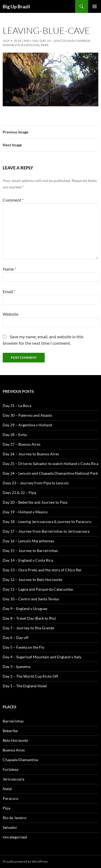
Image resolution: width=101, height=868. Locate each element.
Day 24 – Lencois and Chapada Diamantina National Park (46, 43)
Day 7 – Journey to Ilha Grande (28, 628)
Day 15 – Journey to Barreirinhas (30, 551)
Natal (7, 789)
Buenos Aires (14, 750)
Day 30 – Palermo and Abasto (27, 415)
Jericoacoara (13, 779)
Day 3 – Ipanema (17, 667)
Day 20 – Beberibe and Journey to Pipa (35, 502)
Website (11, 314)
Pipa (6, 808)
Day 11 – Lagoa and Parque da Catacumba (38, 589)
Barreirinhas (13, 721)
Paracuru (11, 798)
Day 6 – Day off (16, 638)
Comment (13, 200)
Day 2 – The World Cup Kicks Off (30, 676)
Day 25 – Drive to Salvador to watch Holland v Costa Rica (50, 464)
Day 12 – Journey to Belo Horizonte (32, 580)
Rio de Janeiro (15, 818)
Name (9, 269)
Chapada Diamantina (20, 760)
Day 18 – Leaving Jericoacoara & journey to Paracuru (47, 522)
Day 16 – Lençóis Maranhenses (28, 541)
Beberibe (10, 731)
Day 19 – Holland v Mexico (25, 512)
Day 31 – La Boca (17, 406)
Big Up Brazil (16, 6)
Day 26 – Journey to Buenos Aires (31, 454)
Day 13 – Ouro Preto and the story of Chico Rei (42, 570)
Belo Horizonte (15, 740)
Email (9, 291)
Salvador (10, 827)
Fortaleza (11, 769)
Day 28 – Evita (15, 435)
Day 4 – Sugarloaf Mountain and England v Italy (42, 657)
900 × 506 (31, 41)
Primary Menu (95, 6)
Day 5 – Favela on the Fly (23, 647)
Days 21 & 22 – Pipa (19, 493)
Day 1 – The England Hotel (25, 686)
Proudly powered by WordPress (25, 861)
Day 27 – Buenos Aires (22, 444)
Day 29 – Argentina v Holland (27, 425)
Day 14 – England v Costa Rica (28, 560)
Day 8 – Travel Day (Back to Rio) (29, 618)
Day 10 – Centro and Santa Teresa (31, 599)
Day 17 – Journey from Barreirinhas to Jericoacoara (46, 531)
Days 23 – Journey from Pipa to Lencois (36, 483)
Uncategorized (15, 837)
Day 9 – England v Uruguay (25, 609)
